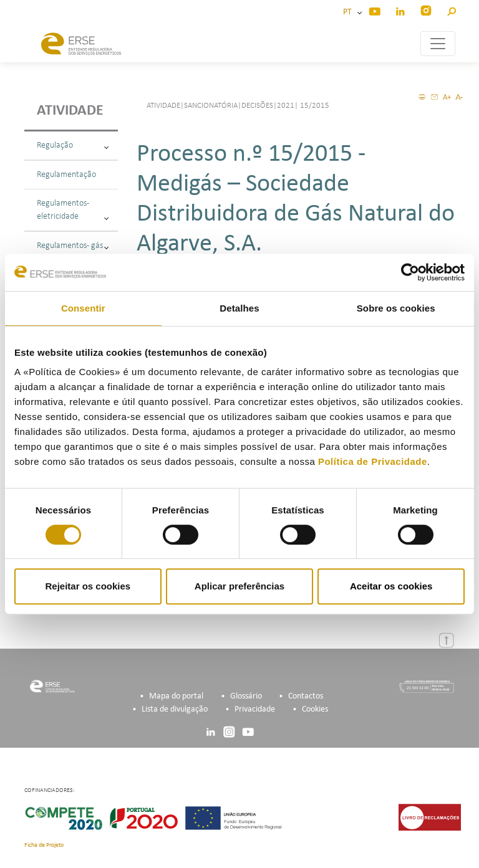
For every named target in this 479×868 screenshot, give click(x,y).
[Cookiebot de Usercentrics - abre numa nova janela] (410, 272)
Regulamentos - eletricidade (73, 210)
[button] (451, 10)
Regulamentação (66, 175)
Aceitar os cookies (391, 586)
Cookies (315, 709)
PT (349, 12)
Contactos (306, 696)
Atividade (70, 111)
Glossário (246, 696)
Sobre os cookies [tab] (396, 308)
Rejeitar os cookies (88, 586)
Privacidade (255, 709)
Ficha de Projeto (44, 845)
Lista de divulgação (175, 709)
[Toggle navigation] (438, 44)
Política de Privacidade (373, 461)
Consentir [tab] (83, 308)
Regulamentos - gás (73, 246)
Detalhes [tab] (239, 308)
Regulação (73, 145)
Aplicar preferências (239, 586)
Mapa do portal (176, 696)
